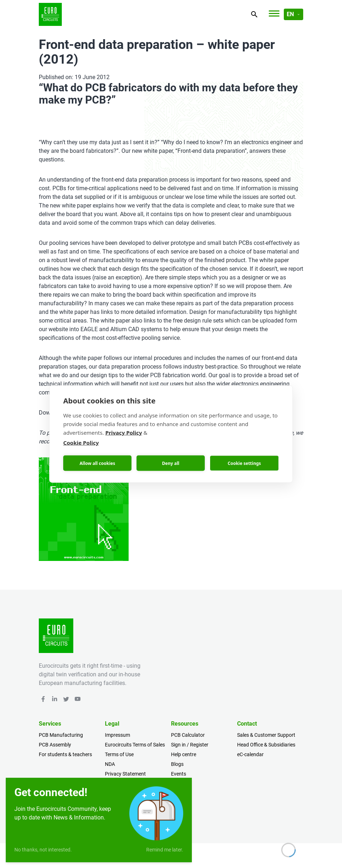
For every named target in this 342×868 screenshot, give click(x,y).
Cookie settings (244, 463)
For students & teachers (65, 754)
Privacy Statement (125, 774)
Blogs (177, 764)
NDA (110, 764)
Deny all (171, 463)
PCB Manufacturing (61, 735)
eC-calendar (250, 754)
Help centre (184, 754)
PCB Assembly (55, 745)
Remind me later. (165, 850)
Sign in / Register (190, 745)
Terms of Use (119, 754)
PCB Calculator (188, 735)
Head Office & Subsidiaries (266, 745)
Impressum (117, 735)
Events (179, 774)
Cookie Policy (81, 443)
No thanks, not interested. (43, 850)
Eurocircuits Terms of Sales (135, 745)
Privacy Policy (124, 433)
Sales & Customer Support (266, 735)
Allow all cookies (98, 463)
